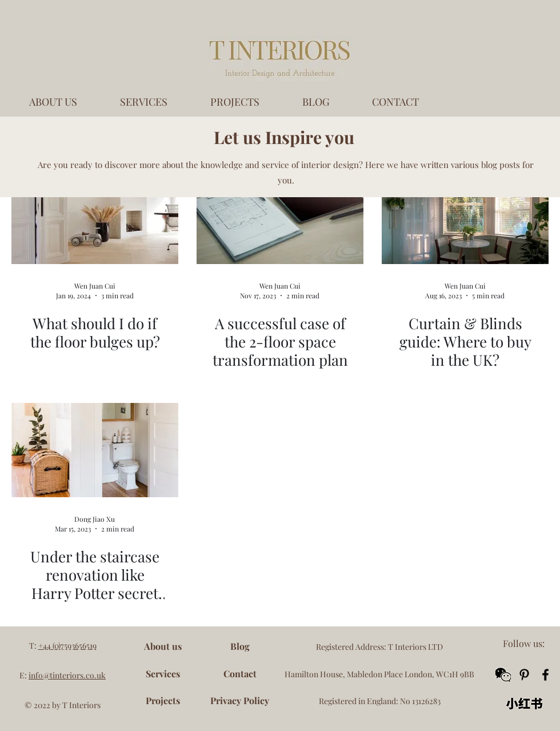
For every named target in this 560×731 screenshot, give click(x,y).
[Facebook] (545, 675)
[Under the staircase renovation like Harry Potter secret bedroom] (95, 450)
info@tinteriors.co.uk (67, 675)
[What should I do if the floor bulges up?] (95, 217)
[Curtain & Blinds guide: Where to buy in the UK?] (465, 217)
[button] (503, 675)
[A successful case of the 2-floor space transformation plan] (280, 217)
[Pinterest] (524, 675)
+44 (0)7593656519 (67, 646)
